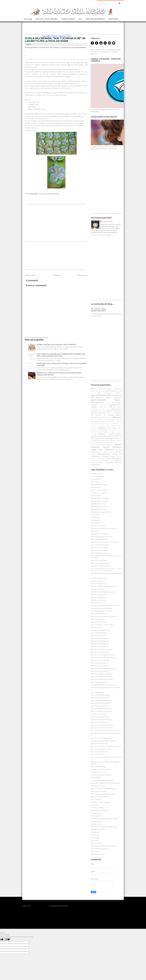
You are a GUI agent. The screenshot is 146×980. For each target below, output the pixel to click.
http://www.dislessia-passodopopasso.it (104, 586)
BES (111, 407)
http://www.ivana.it (97, 627)
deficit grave (98, 413)
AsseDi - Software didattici (99, 490)
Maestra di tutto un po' (98, 786)
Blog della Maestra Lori (98, 504)
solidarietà (118, 460)
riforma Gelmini (106, 445)
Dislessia (117, 417)
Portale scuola (95, 813)
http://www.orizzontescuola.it (100, 698)
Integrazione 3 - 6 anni (98, 772)
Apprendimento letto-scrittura (106, 395)
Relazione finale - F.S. (116, 442)
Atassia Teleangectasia (103, 405)
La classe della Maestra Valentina (101, 775)
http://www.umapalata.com (99, 752)
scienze (93, 458)
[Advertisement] (72, 30)
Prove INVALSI (106, 442)
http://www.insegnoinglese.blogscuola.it (104, 616)
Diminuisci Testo (65, 36)
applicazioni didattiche (113, 393)
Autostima (101, 407)
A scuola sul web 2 (96, 479)
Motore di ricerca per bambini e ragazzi (103, 794)
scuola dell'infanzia (81, 48)
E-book (102, 424)
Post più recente (31, 275)
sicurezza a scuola (96, 460)
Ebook (107, 424)
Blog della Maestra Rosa (98, 507)
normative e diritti (106, 434)
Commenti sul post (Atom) (40, 338)
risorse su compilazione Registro (106, 455)
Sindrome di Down (108, 460)
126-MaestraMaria (97, 474)
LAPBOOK (94, 432)
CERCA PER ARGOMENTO (95, 19)
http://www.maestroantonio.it (100, 671)
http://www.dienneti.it (98, 581)
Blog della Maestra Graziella (99, 498)
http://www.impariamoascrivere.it (102, 611)
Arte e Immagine (117, 403)
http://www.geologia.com (99, 597)
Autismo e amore (96, 496)
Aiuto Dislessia (95, 487)
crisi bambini (108, 411)
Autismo (94, 407)
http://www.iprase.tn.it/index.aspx (102, 625)
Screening (100, 458)
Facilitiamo (94, 531)
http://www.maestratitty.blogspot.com (103, 668)
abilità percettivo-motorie (101, 389)
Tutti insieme (95, 838)
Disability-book (108, 418)
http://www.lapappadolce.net (100, 638)
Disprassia (93, 420)
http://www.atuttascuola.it (99, 550)
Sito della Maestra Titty (98, 830)
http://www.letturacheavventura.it (102, 649)
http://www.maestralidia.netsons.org (103, 655)
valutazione (95, 464)
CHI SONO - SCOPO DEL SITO (46, 19)
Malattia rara (107, 432)
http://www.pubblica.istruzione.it (101, 709)
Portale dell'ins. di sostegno (99, 810)
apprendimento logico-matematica (106, 401)
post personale (107, 438)
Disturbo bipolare (111, 422)
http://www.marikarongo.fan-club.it (102, 679)
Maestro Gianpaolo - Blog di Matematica (104, 789)
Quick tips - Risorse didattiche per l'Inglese (104, 819)
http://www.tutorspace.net (99, 744)
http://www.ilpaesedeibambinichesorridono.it (105, 606)
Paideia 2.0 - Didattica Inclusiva (101, 802)
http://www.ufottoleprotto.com (101, 749)
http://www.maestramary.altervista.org (103, 657)
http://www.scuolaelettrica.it (100, 722)
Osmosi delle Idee (96, 799)
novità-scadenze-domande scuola (106, 435)
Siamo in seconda (96, 824)
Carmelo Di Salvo (107, 222)
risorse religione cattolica (107, 452)
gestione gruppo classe (114, 428)
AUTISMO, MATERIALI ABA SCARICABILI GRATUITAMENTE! (56, 345)
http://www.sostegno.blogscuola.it (102, 728)
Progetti (113, 440)
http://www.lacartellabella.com (100, 630)
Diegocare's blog (96, 523)
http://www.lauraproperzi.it (100, 647)
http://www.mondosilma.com (100, 682)
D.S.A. (80, 19)
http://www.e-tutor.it (98, 589)
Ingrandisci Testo (49, 36)
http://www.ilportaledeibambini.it (101, 608)
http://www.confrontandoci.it (100, 563)
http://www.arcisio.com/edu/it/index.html (105, 542)
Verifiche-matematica (98, 854)
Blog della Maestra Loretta (99, 501)
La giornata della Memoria (114, 430)
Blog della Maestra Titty (98, 509)
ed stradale (100, 426)
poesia (99, 438)
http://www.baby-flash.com (99, 553)
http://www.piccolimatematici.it (101, 703)
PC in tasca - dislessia (98, 808)
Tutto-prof (94, 840)
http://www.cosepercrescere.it (101, 566)
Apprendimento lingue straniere (106, 397)
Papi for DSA (95, 805)
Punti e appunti (96, 816)
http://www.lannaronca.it (99, 636)
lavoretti (71, 48)
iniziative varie (95, 430)
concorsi (101, 411)
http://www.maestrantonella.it (100, 660)
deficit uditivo (107, 413)
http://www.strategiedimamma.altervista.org (105, 731)
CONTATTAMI (113, 19)
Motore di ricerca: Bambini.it (100, 797)
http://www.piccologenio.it (99, 706)
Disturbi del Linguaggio (106, 420)
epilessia (113, 426)
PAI (113, 436)
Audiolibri (118, 405)
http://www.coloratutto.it (99, 560)
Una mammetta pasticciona (100, 849)
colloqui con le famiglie (104, 409)
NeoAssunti (94, 434)
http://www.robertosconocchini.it (102, 711)
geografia (101, 428)
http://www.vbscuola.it (98, 754)
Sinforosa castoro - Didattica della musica (104, 827)
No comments (55, 48)
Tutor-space (95, 835)
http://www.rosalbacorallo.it (100, 717)
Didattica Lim (95, 517)
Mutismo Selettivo (116, 432)
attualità (112, 405)
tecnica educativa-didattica (109, 462)
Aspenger (94, 405)
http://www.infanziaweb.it (99, 614)
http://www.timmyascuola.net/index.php (104, 741)
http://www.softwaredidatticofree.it (102, 725)
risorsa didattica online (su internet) (106, 448)
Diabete (113, 413)
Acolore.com (95, 482)
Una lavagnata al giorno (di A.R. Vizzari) (103, 846)
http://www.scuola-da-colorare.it (101, 720)
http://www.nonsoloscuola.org (100, 695)
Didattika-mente (96, 520)
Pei (95, 438)
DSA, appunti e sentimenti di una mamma (104, 528)
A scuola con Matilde (97, 476)
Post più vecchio (82, 275)
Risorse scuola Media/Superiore (106, 453)
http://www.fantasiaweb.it (99, 595)
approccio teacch (107, 403)
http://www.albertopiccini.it (100, 539)
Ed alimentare (114, 424)
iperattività (103, 430)
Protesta (99, 442)
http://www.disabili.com (98, 584)
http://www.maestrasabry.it (100, 663)
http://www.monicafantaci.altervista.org (104, 685)
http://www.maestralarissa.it (100, 652)
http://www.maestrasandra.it (100, 666)
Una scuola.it (95, 851)
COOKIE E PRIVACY (68, 19)
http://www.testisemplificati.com (101, 738)
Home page (28, 19)
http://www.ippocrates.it (99, 622)
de (113, 411)
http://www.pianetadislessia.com (101, 700)
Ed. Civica (107, 426)
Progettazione (105, 440)
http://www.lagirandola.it (99, 633)
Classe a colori (95, 515)
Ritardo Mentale (116, 456)
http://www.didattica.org (99, 578)
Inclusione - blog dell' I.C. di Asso (101, 769)
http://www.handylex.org (99, 600)
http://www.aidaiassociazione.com (102, 537)
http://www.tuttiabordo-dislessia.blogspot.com (106, 746)
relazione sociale (95, 445)
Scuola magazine (96, 821)
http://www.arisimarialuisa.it (100, 545)
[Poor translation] (7, 940)
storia (93, 463)
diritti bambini (100, 418)
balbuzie (106, 407)
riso (113, 445)
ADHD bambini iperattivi (99, 485)
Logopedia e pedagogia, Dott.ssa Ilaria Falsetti (105, 783)
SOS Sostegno (95, 832)
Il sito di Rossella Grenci (98, 767)
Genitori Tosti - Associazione (100, 534)
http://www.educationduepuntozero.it (103, 592)
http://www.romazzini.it (98, 714)
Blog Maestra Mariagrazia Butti (101, 512)
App (99, 393)
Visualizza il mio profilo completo (101, 235)
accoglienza (117, 389)
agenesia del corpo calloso (98, 391)
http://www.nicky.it (97, 692)
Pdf (115, 436)
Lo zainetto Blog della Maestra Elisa (102, 780)
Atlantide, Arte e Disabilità (99, 493)
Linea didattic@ (96, 778)
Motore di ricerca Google (99, 791)
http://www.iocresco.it (98, 619)
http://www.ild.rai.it (97, 603)
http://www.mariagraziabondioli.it (102, 674)
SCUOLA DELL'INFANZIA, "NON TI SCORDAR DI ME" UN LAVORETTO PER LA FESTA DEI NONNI (55, 40)
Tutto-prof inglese (97, 843)
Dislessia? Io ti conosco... (99, 526)
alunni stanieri (111, 391)
